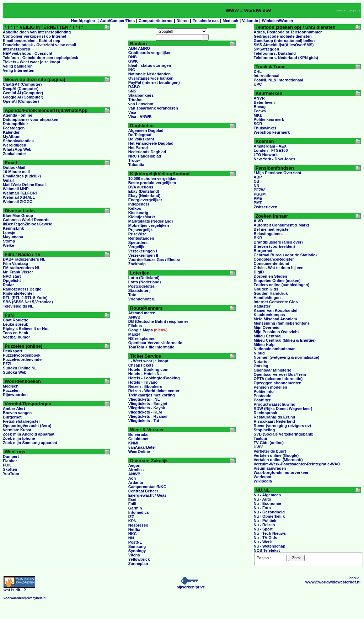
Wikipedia (263, 481)
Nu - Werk (263, 542)
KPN (132, 521)
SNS (132, 91)
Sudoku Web (15, 372)
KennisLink (13, 228)
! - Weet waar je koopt (148, 361)
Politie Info (264, 391)
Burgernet (12, 417)
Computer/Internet (156, 21)
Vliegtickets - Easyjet (148, 404)
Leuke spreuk (15, 324)
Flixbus (135, 326)
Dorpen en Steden (271, 276)
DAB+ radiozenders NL (24, 259)
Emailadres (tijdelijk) (22, 176)
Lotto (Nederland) (145, 282)
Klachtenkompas (269, 315)
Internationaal (267, 76)
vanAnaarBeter (142, 447)
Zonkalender (14, 154)
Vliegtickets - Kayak (147, 408)
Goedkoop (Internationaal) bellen (284, 41)
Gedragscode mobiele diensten (283, 36)
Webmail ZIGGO (18, 202)
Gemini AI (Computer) (23, 93)
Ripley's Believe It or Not (26, 329)
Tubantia (136, 165)
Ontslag (261, 366)
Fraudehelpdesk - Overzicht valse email (39, 45)
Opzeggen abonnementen (278, 383)
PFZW (259, 190)
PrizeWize (137, 234)
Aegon (134, 465)
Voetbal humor (16, 337)
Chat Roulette (16, 320)
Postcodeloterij (142, 286)
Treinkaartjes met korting (152, 395)
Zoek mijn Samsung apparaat (30, 443)
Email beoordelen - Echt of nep (31, 41)
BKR (258, 238)
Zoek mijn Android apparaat (29, 434)
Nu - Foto (262, 508)
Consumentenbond (272, 263)
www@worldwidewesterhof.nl (333, 582)
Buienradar (139, 434)
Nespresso (138, 525)
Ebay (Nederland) (144, 196)
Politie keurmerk (269, 119)
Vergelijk (136, 247)
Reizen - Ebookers (145, 386)
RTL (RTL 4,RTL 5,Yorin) (25, 298)
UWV (258, 447)
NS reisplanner (142, 338)
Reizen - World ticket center (154, 391)
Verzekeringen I (143, 251)
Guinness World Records (26, 220)
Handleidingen (267, 298)
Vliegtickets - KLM (145, 412)
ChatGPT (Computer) (22, 84)
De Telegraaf (140, 135)
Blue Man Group (18, 215)
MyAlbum (12, 137)
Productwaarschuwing (275, 404)
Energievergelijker (145, 200)
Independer (139, 204)
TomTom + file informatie (151, 347)
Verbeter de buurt (270, 451)
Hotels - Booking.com (148, 369)
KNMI (133, 443)
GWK (133, 61)
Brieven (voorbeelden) (274, 246)
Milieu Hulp (264, 345)
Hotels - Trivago (143, 382)
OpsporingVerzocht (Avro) (27, 426)
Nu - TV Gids (266, 538)
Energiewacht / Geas (148, 495)
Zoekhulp (137, 264)
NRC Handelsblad (145, 156)
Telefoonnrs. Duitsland (275, 53)
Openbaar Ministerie (273, 370)
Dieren (182, 21)
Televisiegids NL (18, 306)
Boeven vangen (17, 413)
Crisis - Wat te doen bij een (279, 268)
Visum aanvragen (270, 468)
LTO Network (266, 155)
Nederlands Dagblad (147, 152)
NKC (133, 534)
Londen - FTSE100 (271, 150)
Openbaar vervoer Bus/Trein (280, 374)
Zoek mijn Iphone (19, 438)
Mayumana (13, 237)
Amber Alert (14, 409)
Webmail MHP (16, 189)
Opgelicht (12, 281)
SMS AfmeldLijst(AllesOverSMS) (284, 45)
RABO (134, 87)
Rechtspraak (266, 413)
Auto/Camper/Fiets (117, 21)
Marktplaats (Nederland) (151, 221)
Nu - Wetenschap (270, 546)
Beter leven (264, 102)
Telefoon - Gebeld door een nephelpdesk (41, 58)
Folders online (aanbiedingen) (282, 285)
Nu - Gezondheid (269, 512)
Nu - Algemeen (267, 495)
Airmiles (136, 470)
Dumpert (11, 457)
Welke (9, 245)
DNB (133, 57)
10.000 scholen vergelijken (153, 178)
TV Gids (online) (269, 443)
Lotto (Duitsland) (144, 278)
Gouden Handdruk (271, 293)
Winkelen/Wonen (278, 21)
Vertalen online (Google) (276, 455)
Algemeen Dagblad (146, 130)
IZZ (131, 517)
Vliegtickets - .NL (144, 399)
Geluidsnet (138, 439)
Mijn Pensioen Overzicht (276, 332)
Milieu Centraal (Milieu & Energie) (285, 340)
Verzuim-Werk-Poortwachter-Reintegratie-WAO (297, 464)
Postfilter (262, 400)
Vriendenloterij (142, 299)
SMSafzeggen (267, 49)
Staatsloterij (140, 290)
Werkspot (263, 477)
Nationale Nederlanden (149, 74)
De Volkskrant (141, 139)
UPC (258, 84)
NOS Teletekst (267, 550)
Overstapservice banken (151, 78)
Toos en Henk (15, 333)
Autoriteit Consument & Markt (282, 225)
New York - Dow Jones (275, 159)
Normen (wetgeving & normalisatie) (287, 357)
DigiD (259, 272)
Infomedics (139, 512)
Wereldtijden (15, 145)
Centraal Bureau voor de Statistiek (286, 255)
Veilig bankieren (18, 66)
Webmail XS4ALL (19, 197)
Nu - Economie (267, 503)
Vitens (134, 555)
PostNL (135, 542)
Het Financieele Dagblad (151, 143)
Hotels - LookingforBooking (154, 378)
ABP (258, 177)
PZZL (8, 364)
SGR (258, 124)
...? (19, 588)
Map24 (134, 334)
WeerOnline (139, 452)
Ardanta (136, 482)
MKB (258, 115)
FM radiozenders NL (22, 268)
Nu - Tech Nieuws (270, 533)
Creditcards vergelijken (150, 53)
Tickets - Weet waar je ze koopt (32, 62)
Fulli (132, 504)
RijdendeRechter (18, 293)
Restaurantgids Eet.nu (275, 417)
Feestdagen (14, 128)
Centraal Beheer (143, 491)
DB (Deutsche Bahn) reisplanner (158, 321)
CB (257, 181)
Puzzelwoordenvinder (23, 359)
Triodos (135, 100)
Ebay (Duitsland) (144, 191)
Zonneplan (138, 564)
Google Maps (141, 330)
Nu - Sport (263, 529)
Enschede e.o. (205, 21)
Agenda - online (18, 115)
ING (132, 70)
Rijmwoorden (15, 395)
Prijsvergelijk (141, 230)
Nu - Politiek (265, 521)
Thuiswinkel (265, 128)
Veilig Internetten (19, 70)
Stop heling (264, 430)
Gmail (8, 180)
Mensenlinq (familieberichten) (281, 323)
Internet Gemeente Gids (276, 302)
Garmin (135, 508)
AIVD (258, 221)
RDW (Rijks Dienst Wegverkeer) (283, 409)
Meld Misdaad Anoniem (275, 319)
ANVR (259, 98)
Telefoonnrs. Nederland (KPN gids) (286, 58)
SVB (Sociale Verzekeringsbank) (284, 434)
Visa (132, 112)
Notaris (261, 362)
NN (131, 538)
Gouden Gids (266, 289)
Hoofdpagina (83, 21)
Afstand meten (142, 313)
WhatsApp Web (17, 149)
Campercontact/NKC (147, 487)
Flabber (10, 461)
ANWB (134, 317)
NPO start (12, 276)
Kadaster (262, 306)
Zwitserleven (266, 207)
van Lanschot (141, 104)
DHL (258, 71)
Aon (132, 478)
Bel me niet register (272, 229)
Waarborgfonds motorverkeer (281, 473)
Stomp (9, 241)
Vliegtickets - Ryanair (148, 416)
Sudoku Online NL (20, 368)
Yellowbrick (139, 559)
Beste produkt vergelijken (152, 183)
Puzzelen (11, 390)
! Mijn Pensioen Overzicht (278, 173)
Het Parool (138, 148)
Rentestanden (141, 238)
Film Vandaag (15, 263)
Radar (8, 285)
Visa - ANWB (140, 117)
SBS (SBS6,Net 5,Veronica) (28, 302)
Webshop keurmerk (272, 132)
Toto (132, 295)
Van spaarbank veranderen (153, 108)
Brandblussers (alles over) (278, 242)
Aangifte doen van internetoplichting (37, 32)
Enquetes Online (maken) (277, 281)
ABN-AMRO (139, 48)
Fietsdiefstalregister (22, 421)
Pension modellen (271, 387)
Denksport (12, 351)
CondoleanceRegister (274, 259)
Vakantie (250, 21)
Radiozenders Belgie (22, 289)
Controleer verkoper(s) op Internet (34, 36)
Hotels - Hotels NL (145, 374)
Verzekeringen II (143, 255)
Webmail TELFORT (20, 193)
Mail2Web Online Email (24, 185)
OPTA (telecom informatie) (278, 379)
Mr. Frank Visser (18, 272)
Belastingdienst (268, 234)
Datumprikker (15, 124)
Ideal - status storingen (150, 65)
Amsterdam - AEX (270, 146)
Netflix (134, 529)
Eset (132, 500)
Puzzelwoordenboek (22, 355)
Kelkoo (135, 208)
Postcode (263, 396)
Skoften (10, 469)
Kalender (11, 132)
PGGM (260, 194)
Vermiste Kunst (17, 430)
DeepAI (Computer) (21, 89)
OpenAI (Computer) (21, 101)
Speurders (138, 242)
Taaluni (261, 438)
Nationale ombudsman (275, 349)
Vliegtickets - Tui (144, 421)
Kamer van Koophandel (276, 310)
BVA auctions (141, 187)
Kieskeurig (138, 213)
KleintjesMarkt (142, 217)
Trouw (134, 160)
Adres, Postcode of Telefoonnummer (288, 32)
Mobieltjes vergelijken (149, 225)
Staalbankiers (141, 95)
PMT (258, 203)
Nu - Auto (263, 499)
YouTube (11, 474)
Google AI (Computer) (23, 97)
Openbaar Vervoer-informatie (155, 343)
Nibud (259, 353)
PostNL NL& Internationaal (279, 80)
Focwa (260, 111)
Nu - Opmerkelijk (269, 516)
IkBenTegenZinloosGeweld (28, 224)
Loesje (9, 233)
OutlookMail (14, 167)
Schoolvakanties (18, 141)
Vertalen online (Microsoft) (278, 460)
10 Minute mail (16, 172)
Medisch (230, 21)
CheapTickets (141, 365)
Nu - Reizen (264, 525)
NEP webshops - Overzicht (28, 53)
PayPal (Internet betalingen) (154, 82)
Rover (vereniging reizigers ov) (282, 426)
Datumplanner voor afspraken (31, 119)
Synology (137, 551)
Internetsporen (17, 49)
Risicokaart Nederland (274, 421)
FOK (7, 465)
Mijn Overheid (267, 327)
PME (258, 198)
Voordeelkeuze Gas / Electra (154, 260)
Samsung (137, 546)
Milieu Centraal (268, 336)
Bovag (260, 107)
